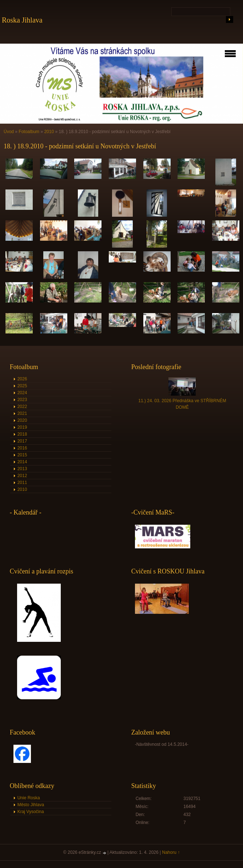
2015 (22, 455)
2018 (22, 434)
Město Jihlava (31, 805)
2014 (22, 462)
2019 (22, 427)
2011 (22, 483)
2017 (22, 441)
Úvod (9, 132)
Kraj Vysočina (31, 812)
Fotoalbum (29, 132)
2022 (22, 407)
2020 (22, 420)
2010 (49, 132)
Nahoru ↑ (171, 852)
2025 (22, 386)
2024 (22, 393)
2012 (22, 476)
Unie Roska (29, 798)
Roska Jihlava (22, 20)
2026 (22, 379)
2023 (22, 400)
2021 (22, 413)
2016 (22, 448)
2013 (22, 469)
